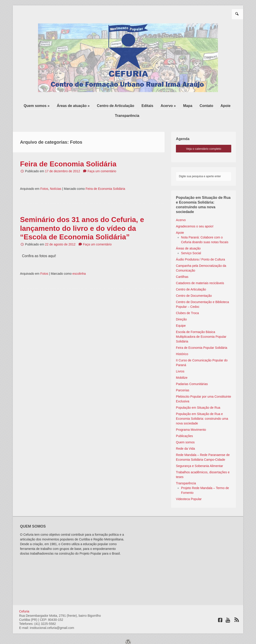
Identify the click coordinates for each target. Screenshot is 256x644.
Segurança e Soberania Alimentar (199, 461)
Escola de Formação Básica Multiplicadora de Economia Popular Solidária (201, 332)
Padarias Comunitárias (192, 379)
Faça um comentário (102, 167)
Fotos (44, 184)
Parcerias (183, 386)
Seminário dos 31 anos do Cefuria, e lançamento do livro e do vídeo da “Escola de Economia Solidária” (82, 224)
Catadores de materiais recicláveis (200, 279)
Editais (149, 105)
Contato (198, 105)
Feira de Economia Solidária (68, 159)
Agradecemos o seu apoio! (195, 222)
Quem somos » (48, 105)
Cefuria (24, 607)
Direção (181, 315)
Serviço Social (191, 249)
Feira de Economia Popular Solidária (202, 343)
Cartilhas (182, 272)
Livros (180, 367)
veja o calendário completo (204, 144)
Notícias (56, 184)
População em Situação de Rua (198, 403)
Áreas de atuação (188, 244)
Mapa (183, 105)
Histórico (182, 349)
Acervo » (167, 105)
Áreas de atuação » (81, 105)
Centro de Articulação (120, 105)
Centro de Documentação (194, 291)
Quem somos (185, 438)
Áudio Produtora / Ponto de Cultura (200, 255)
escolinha (79, 269)
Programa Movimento (191, 425)
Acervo (181, 215)
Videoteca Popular (189, 494)
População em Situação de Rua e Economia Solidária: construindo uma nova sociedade (202, 414)
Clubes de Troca (187, 308)
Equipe (181, 321)
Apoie (214, 105)
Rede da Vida (185, 444)
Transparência (127, 112)
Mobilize (182, 373)
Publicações (184, 431)
